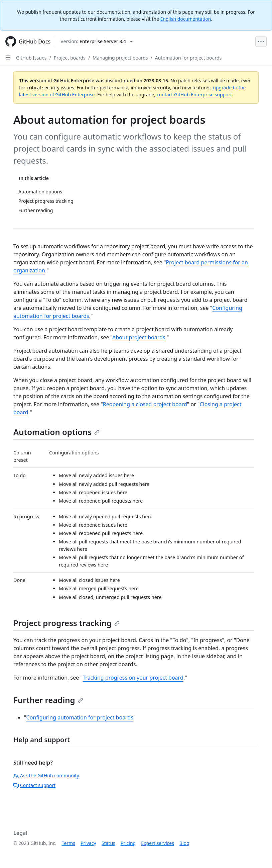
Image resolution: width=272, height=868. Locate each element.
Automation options (56, 432)
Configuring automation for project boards (80, 717)
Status (108, 843)
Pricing (128, 843)
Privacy (88, 843)
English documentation (185, 19)
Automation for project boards (188, 58)
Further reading (48, 700)
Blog (184, 843)
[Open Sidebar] (8, 58)
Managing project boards (120, 58)
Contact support (34, 785)
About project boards (139, 337)
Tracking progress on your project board (133, 678)
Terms (69, 843)
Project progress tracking (66, 623)
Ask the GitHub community (46, 775)
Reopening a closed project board (145, 404)
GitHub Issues (31, 58)
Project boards (70, 58)
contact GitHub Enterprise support (194, 95)
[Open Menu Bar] (261, 41)
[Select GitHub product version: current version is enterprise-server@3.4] (97, 41)
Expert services (158, 843)
